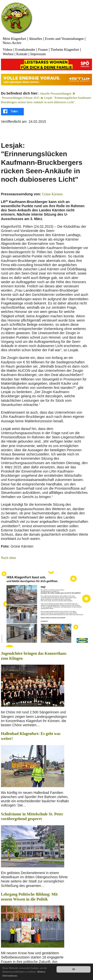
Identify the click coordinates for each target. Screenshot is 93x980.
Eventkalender (25, 50)
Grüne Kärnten (52, 194)
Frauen (43, 50)
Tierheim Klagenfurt (65, 50)
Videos (8, 50)
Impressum (38, 54)
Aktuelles (35, 39)
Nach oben (8, 558)
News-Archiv (12, 43)
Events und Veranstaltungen (64, 39)
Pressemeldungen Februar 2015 (21, 98)
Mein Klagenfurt (14, 39)
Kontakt (22, 54)
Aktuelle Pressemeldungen (55, 94)
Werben (8, 54)
